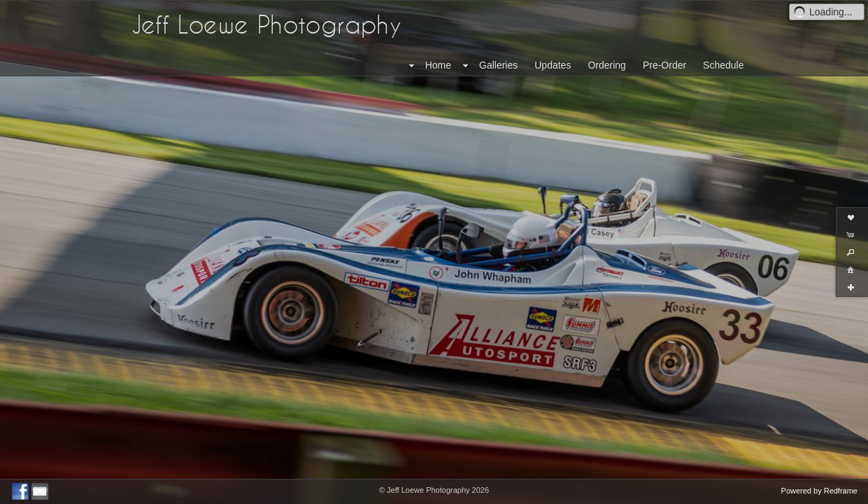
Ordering (606, 65)
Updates (553, 65)
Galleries (498, 65)
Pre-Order (664, 65)
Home (438, 65)
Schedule (723, 65)
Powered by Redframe (819, 491)
